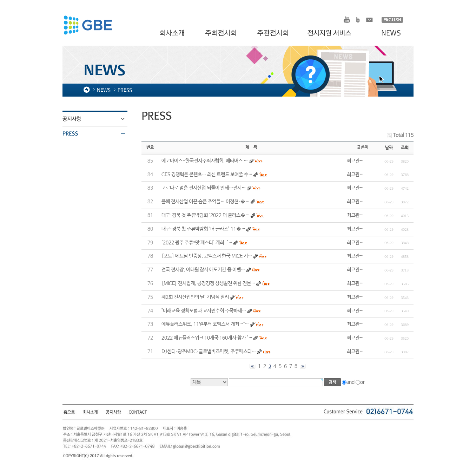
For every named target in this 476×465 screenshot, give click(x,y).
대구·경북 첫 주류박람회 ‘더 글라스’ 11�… (203, 229)
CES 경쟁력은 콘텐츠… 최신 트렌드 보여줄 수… (207, 175)
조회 (405, 148)
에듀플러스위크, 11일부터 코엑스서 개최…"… (205, 324)
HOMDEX (88, 26)
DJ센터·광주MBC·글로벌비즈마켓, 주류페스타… (209, 352)
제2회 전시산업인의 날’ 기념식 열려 (195, 297)
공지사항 (99, 119)
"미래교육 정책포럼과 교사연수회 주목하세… (204, 311)
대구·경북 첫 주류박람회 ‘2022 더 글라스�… (206, 215)
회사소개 (173, 33)
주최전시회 (222, 33)
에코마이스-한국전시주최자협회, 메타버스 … (205, 161)
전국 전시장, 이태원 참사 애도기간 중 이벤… (203, 270)
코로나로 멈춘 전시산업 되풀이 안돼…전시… (204, 188)
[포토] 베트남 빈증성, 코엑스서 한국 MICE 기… (207, 256)
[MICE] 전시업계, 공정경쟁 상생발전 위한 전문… (208, 283)
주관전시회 (274, 33)
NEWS (388, 33)
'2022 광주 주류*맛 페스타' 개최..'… (197, 243)
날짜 (389, 148)
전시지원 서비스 (333, 33)
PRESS (99, 134)
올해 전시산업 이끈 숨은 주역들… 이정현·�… (206, 202)
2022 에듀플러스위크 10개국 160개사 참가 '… (207, 338)
